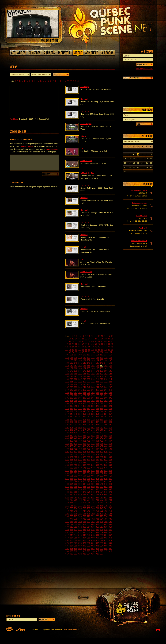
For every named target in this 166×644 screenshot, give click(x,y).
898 (71, 549)
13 (102, 336)
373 (84, 420)
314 (67, 406)
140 (76, 363)
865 (71, 540)
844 (76, 535)
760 (93, 514)
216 (71, 382)
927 (102, 554)
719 (106, 503)
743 (67, 511)
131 (84, 360)
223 (102, 382)
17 (66, 339)
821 (71, 530)
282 (71, 398)
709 (110, 500)
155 (93, 366)
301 (106, 401)
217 (76, 382)
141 (80, 363)
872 (102, 540)
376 (97, 420)
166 (93, 368)
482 (80, 446)
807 (106, 524)
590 (71, 473)
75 (109, 347)
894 (102, 546)
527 (84, 457)
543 (106, 460)
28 (102, 339)
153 (84, 366)
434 (110, 433)
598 (106, 473)
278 (102, 395)
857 (84, 538)
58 (102, 344)
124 (102, 358)
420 (97, 430)
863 (110, 538)
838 (97, 532)
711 (71, 503)
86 (96, 350)
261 (76, 393)
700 (71, 500)
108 (80, 355)
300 (102, 401)
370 (71, 420)
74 (105, 347)
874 (110, 540)
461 (84, 441)
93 (70, 352)
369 (67, 420)
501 (67, 452)
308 (89, 403)
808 (110, 524)
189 (97, 374)
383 (80, 422)
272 (76, 395)
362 (84, 417)
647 (80, 487)
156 (97, 366)
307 (84, 403)
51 (79, 344)
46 (112, 341)
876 (71, 543)
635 (76, 484)
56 (96, 344)
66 (79, 347)
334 (106, 409)
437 (76, 436)
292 (67, 401)
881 (93, 543)
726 (89, 505)
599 (110, 473)
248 (67, 390)
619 (102, 479)
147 (106, 363)
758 (84, 514)
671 (89, 492)
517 (89, 454)
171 (67, 371)
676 (110, 492)
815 (93, 527)
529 (93, 457)
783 (97, 519)
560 (84, 465)
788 (71, 522)
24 (89, 339)
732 (67, 508)
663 (102, 489)
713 (80, 503)
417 (84, 430)
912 (84, 551)
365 (97, 417)
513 (71, 454)
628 (93, 481)
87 (99, 350)
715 (89, 503)
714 (84, 503)
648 (84, 487)
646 (76, 487)
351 (84, 414)
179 (102, 371)
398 (97, 425)
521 (106, 454)
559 (80, 465)
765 (67, 516)
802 (84, 524)
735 (80, 508)
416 (80, 430)
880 (89, 543)
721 (67, 505)
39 (89, 341)
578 (67, 471)
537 (80, 460)
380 (67, 422)
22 (83, 339)
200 (97, 376)
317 (80, 406)
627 (89, 481)
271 (71, 395)
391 (67, 425)
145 (97, 363)
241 (84, 387)
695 (97, 497)
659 (84, 489)
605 (89, 476)
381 (71, 422)
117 (71, 358)
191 (106, 374)
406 (84, 428)
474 (93, 444)
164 (84, 368)
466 (106, 441)
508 (97, 452)
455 (106, 438)
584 (93, 471)
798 (67, 524)
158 (106, 366)
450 (84, 438)
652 (102, 487)
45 (109, 341)
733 (71, 508)
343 (97, 411)
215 (67, 382)
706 (97, 500)
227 (71, 384)
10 (92, 336)
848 (93, 535)
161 (71, 368)
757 (80, 514)
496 (93, 449)
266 (97, 393)
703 (84, 500)
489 (110, 446)
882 (97, 543)
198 (89, 376)
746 (80, 511)
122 (93, 358)
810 (71, 527)
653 (106, 487)
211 (97, 379)
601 (71, 476)
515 (80, 454)
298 (93, 401)
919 (67, 554)
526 (80, 457)
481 (76, 446)
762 (102, 514)
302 (110, 401)
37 (83, 341)
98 (86, 352)
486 (97, 446)
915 (97, 551)
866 (76, 540)
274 (84, 395)
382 (76, 422)
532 (106, 457)
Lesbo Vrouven (86, 161)
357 (110, 414)
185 (80, 374)
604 (84, 476)
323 (106, 406)
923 (84, 554)
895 (106, 546)
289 (102, 398)
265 (93, 393)
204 (67, 379)
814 (89, 527)
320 (93, 406)
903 (93, 549)
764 (110, 514)
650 (93, 487)
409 (97, 428)
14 (105, 336)
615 (84, 479)
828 (102, 530)
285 (84, 398)
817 (102, 527)
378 (106, 420)
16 (112, 336)
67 (83, 347)
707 (102, 500)
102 (102, 352)
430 (93, 433)
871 (97, 540)
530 (97, 457)
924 (89, 554)
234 (102, 384)
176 (89, 371)
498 (102, 449)
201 (102, 376)
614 (80, 479)
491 (71, 449)
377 (102, 420)
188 (93, 374)
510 (106, 452)
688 (67, 497)
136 (106, 360)
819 (110, 527)
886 (67, 546)
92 (66, 352)
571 (84, 468)
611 (67, 479)
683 (93, 495)
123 (97, 358)
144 (93, 363)
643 (110, 484)
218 (80, 382)
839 (102, 532)
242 (89, 387)
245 (102, 387)
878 (80, 543)
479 (67, 446)
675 (106, 492)
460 (80, 441)
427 (80, 433)
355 (102, 414)
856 (80, 538)
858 (89, 538)
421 (102, 430)
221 (93, 382)
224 (106, 382)
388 (102, 422)
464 (97, 441)
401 (110, 425)
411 (106, 428)
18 (70, 339)
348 (71, 414)
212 (102, 379)
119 (80, 358)
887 (71, 546)
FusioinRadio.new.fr (139, 241)
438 (80, 436)
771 (93, 516)
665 (110, 489)
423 (110, 430)
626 (84, 481)
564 (102, 465)
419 (93, 430)
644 (67, 487)
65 (76, 347)
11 (96, 336)
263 (84, 393)
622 (67, 481)
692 (84, 497)
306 (80, 403)
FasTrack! (143, 228)
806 (102, 524)
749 (93, 511)
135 (102, 360)
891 (89, 546)
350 (80, 414)
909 (71, 551)
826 (93, 530)
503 (76, 452)
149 (67, 366)
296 (84, 401)
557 (71, 465)
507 (93, 452)
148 (110, 363)
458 (71, 441)
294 (76, 401)
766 (71, 516)
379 (110, 420)
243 (93, 387)
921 (76, 554)
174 (80, 371)
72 (99, 347)
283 (76, 398)
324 (110, 406)
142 (84, 363)
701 (76, 500)
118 (76, 358)
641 (102, 484)
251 (80, 390)
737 (89, 508)
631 (106, 481)
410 (102, 428)
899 (76, 549)
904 (97, 549)
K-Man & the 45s (87, 173)
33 (70, 341)
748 (89, 511)
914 (93, 551)
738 (93, 508)
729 (102, 505)
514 (76, 454)
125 (106, 358)
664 (106, 489)
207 (80, 379)
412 (110, 428)
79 (73, 350)
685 (102, 495)
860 (97, 538)
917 (106, 551)
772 (97, 516)
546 (71, 462)
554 (106, 462)
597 (102, 473)
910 (76, 551)
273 (80, 395)
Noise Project (141, 216)
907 (110, 549)
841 (110, 532)
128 (71, 360)
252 (84, 390)
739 (97, 508)
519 (97, 454)
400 (106, 425)
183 (71, 374)
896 (110, 546)
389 (106, 422)
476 (102, 444)
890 (84, 546)
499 (106, 449)
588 (110, 471)
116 (67, 358)
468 (67, 444)
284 (80, 398)
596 (97, 473)
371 (76, 420)
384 (84, 422)
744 (71, 511)
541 (97, 460)
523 (67, 457)
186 (84, 374)
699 (67, 500)
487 (102, 446)
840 (106, 532)
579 (71, 471)
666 (67, 492)
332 (97, 409)
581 (80, 471)
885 (110, 543)
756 (76, 514)
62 (66, 347)
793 (93, 522)
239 (76, 387)
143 (89, 363)
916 (102, 551)
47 (66, 344)
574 (97, 468)
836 (89, 532)
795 (102, 522)
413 (67, 430)
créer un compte (26, 146)
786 (110, 519)
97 (83, 352)
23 (86, 339)
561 (89, 465)
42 (99, 341)
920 (71, 554)
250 (76, 390)
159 (110, 366)
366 (102, 417)
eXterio (83, 136)
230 (84, 384)
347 (67, 414)
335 (110, 409)
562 (93, 465)
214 (110, 379)
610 (110, 476)
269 (110, 393)
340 (84, 411)
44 (105, 341)
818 (106, 527)
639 (93, 484)
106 (71, 355)
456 (110, 438)
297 (89, 401)
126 (110, 358)
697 (106, 497)
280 (110, 395)
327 (76, 409)
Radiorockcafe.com (139, 203)
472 (84, 444)
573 (93, 468)
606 (93, 476)
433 (106, 433)
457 (67, 441)
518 (93, 454)
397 (93, 425)
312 (106, 403)
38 (86, 341)
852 (110, 535)
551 (93, 462)
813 (84, 527)
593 (84, 473)
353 (93, 414)
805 (97, 524)
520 (102, 454)
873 (106, 540)
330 (89, 409)
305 (76, 403)
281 (67, 398)
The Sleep (14, 119)
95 (76, 352)
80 (76, 350)
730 (106, 505)
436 (71, 436)
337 (71, 411)
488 (106, 446)
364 (93, 417)
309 (93, 403)
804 (93, 524)
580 (76, 471)
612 (71, 479)
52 (83, 344)
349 (76, 414)
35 (76, 341)
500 (110, 449)
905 (102, 549)
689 (71, 497)
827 (97, 530)
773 (102, 516)
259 (67, 393)
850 (102, 535)
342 (93, 411)
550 (89, 462)
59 (105, 344)
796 (106, 522)
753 (110, 511)
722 (71, 505)
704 (89, 500)
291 (110, 398)
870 (93, 540)
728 (97, 505)
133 (93, 360)
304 (71, 403)
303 (67, 403)
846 (84, 535)
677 (67, 495)
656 (71, 489)
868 (84, 540)
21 (79, 339)
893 (97, 546)
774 (106, 516)
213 (106, 379)
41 (96, 341)
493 (80, 449)
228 (76, 384)
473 (89, 444)
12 (99, 336)
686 (106, 495)
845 (80, 535)
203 (110, 376)
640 (97, 484)
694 (93, 497)
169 (106, 368)
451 (89, 438)
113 (102, 355)
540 (93, 460)
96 (79, 352)
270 (67, 395)
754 (67, 514)
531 (102, 457)
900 (80, 549)
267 (102, 393)
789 (76, 522)
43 (102, 341)
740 (102, 508)
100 (93, 352)
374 (89, 420)
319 (89, 406)
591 (76, 473)
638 (89, 484)
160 (67, 368)
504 (80, 452)
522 (110, 454)
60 (109, 344)
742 (110, 508)
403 (71, 428)
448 (76, 438)
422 (106, 430)
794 (97, 522)
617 (93, 479)
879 (84, 543)
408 (93, 428)
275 (89, 395)
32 (66, 341)
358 (67, 417)
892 (93, 546)
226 (67, 384)
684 (97, 495)
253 (89, 390)
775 (110, 516)
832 (71, 532)
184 (76, 374)
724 (80, 505)
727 (93, 505)
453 (97, 438)
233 (97, 384)
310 (97, 403)
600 (67, 476)
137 (110, 360)
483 (84, 446)
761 (97, 514)
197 (84, 376)
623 (71, 481)
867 (80, 540)
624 (76, 481)
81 (79, 350)
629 (97, 481)
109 (84, 355)
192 (110, 374)
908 (67, 551)
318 (84, 406)
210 (93, 379)
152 (80, 366)
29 (105, 339)
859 (93, 538)
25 (92, 339)
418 (89, 430)
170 (110, 368)
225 (110, 382)
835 (84, 532)
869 (89, 540)
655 (67, 489)
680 (80, 495)
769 (84, 516)
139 (71, 363)
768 (80, 516)
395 (84, 425)
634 (71, 484)
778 (76, 519)
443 (102, 436)
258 (110, 390)
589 (67, 473)
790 (80, 522)
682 (89, 495)
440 (89, 436)
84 (89, 350)
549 (84, 462)
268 (106, 393)
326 (71, 409)
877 (76, 543)
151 (76, 366)
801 (80, 524)
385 (89, 422)
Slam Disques (86, 124)
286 (89, 398)
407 (89, 428)
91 (112, 350)
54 (89, 344)
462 (89, 441)
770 (89, 516)
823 (80, 530)
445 (110, 436)
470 (76, 444)
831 (67, 532)
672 (93, 492)
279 (106, 395)
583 (89, 471)
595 (93, 473)
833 (76, 532)
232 (93, 384)
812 (80, 527)
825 (89, 530)
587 (106, 471)
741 (106, 508)
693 (89, 497)
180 (106, 371)
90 (109, 350)
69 (89, 347)
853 (67, 538)
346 (110, 411)
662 (97, 489)
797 (110, 522)
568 (71, 468)
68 (86, 347)
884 (106, 543)
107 (76, 355)
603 (80, 476)
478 (110, 444)
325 (67, 409)
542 (102, 460)
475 (97, 444)
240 (80, 387)
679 (76, 495)
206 (76, 379)
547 (76, 462)
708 (106, 500)
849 (97, 535)
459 (76, 441)
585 (97, 471)
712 (76, 503)
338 (76, 411)
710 (67, 503)
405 (80, 428)
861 (102, 538)
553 (102, 462)
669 (80, 492)
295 (80, 401)
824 (84, 530)
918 (110, 551)
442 (97, 436)
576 (106, 468)
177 (93, 371)
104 (110, 352)
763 (106, 514)
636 (80, 484)
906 (106, 549)
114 (106, 355)
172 (71, 371)
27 (99, 339)
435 (67, 436)
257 (106, 390)
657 (76, 489)
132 (89, 360)
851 (106, 535)
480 (71, 446)
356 (106, 414)
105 (67, 355)
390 (110, 422)
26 (96, 339)
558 (76, 465)
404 (76, 428)
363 (89, 417)
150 (71, 366)
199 (93, 376)
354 (97, 414)
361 (80, 417)
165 (89, 368)
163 (80, 368)
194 (71, 376)
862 (106, 538)
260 (71, 393)
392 (71, 425)
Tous (12, 81)
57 (99, 344)
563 (97, 465)
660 (89, 489)
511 (110, 452)
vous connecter (52, 149)
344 (102, 411)
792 (89, 522)
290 (106, 398)
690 (76, 497)
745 (76, 511)
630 (102, 481)
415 (76, 430)
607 (97, 476)
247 (110, 387)
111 (93, 355)
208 (84, 379)
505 (84, 452)
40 (92, 341)
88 (102, 350)
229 (80, 384)
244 (97, 387)
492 (76, 449)
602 (76, 476)
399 (102, 425)
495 (89, 449)
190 (102, 374)
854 (71, 538)
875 (67, 543)
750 (97, 511)
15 (109, 336)
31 (112, 339)
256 (102, 390)
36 (79, 341)
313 (110, 403)
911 (80, 551)
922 (80, 554)
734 (76, 508)
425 (71, 433)
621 (110, 479)
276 (93, 395)
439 (84, 436)
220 (89, 382)
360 (76, 417)
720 (110, 503)
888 (76, 546)
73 (102, 347)
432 (102, 433)
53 (86, 344)
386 (93, 422)
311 (102, 403)
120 (84, 358)
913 (89, 551)
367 (106, 417)
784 (102, 519)
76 (112, 347)
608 (102, 476)
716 (93, 503)
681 (84, 495)
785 (106, 519)
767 (76, 516)
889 (80, 546)
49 (73, 344)
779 (80, 519)
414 (71, 430)
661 (93, 489)
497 (97, 449)
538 (84, 460)
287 (93, 398)
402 (67, 428)
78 (70, 350)
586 (102, 471)
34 (73, 341)
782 (93, 519)
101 (97, 352)
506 (89, 452)
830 (110, 530)
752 (106, 511)
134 (97, 360)
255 (97, 390)
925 (93, 554)
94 (73, 352)
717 (97, 503)
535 (71, 460)
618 (97, 479)
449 (80, 438)
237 (67, 387)
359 (71, 417)
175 (84, 371)
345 (106, 411)
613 (76, 479)
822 (76, 530)
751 (102, 511)
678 (71, 495)
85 (92, 350)
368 (110, 417)
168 (102, 368)
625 (80, 481)
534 (67, 460)
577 (110, 468)
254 (93, 390)
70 (92, 347)
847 (89, 535)
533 (110, 457)
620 (106, 479)
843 (71, 535)
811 (76, 527)
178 (97, 371)
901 (84, 549)
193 (67, 376)
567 (67, 468)
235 (106, 384)
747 (84, 511)
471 (80, 444)
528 (89, 457)
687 (110, 495)
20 (76, 339)
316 (76, 406)
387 (97, 422)
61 (112, 344)
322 (102, 406)
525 (76, 457)
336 (67, 411)
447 (71, 438)
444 (106, 436)
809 (67, 527)
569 (76, 468)
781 (89, 519)
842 (67, 535)
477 (106, 444)
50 (76, 344)
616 (89, 479)
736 (84, 508)
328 (80, 409)
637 (84, 484)
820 (67, 530)
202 (106, 376)
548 (80, 462)
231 (89, 384)
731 (110, 505)
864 (67, 540)
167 (97, 368)
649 (89, 487)
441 (93, 436)
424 (67, 433)
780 (84, 519)
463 (93, 441)
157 (102, 366)
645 (71, 487)
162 (76, 368)
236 (110, 384)
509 (102, 452)
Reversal (84, 99)
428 (84, 433)
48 (70, 344)
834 (80, 532)
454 (102, 438)
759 (89, 514)
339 (80, 411)
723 (76, 505)
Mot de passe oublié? (145, 69)
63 (70, 347)
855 (76, 538)
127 (67, 360)
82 (83, 350)
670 (84, 492)
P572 (83, 148)
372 (80, 420)
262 (80, 393)
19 (73, 339)
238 (71, 387)
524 (71, 457)
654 (110, 487)
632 (110, 481)
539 (89, 460)
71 (96, 347)
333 (102, 409)
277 (97, 395)
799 (71, 524)
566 (110, 465)
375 (93, 420)
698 (110, 497)
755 (71, 514)
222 (97, 382)
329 (84, 409)
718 (102, 503)
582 (84, 471)
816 (97, 527)
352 (89, 414)
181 (110, 371)
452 (93, 438)
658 (80, 489)
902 (89, 549)
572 (89, 468)
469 (71, 444)
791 (84, 522)
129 (76, 360)
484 (89, 446)
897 (67, 549)
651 (97, 487)
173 (76, 371)
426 (76, 433)
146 (102, 363)
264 (89, 393)
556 (67, 465)
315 (71, 406)
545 (67, 462)
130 (80, 360)
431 (97, 433)
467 (110, 441)
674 (102, 492)
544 (110, 460)
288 (97, 398)
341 (89, 411)
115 (110, 355)
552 (97, 462)
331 (93, 409)
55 (92, 344)
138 (67, 363)
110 (89, 355)
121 (89, 358)
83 (86, 350)
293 (71, 401)
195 (76, 376)
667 (71, 492)
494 (84, 449)
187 (89, 374)
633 (67, 484)
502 (71, 452)
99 (89, 352)
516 (84, 454)
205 (71, 379)
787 (67, 522)
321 (97, 406)
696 (102, 497)
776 (67, 519)
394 (80, 425)
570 (80, 468)
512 (67, 454)
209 (89, 379)
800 (76, 524)
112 (97, 355)
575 (102, 468)
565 (106, 465)
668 (76, 492)
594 (89, 473)
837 (93, 532)
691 (80, 497)
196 (80, 376)
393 (76, 425)
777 (71, 519)
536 (76, 460)
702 (80, 500)
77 (66, 350)
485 (93, 446)
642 (106, 484)
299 (97, 401)
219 (84, 382)
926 (97, 554)
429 (89, 433)
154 (89, 366)
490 (67, 449)
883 (102, 543)
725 (84, 505)
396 (89, 425)
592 (80, 473)
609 (106, 476)
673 (97, 492)
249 (71, 390)
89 (105, 350)
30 (109, 339)
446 (67, 438)
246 (106, 387)
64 (73, 347)
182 (67, 374)
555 (110, 462)
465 (102, 441)
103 (106, 352)
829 (106, 530)
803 (89, 524)
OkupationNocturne (139, 190)
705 (93, 500)
